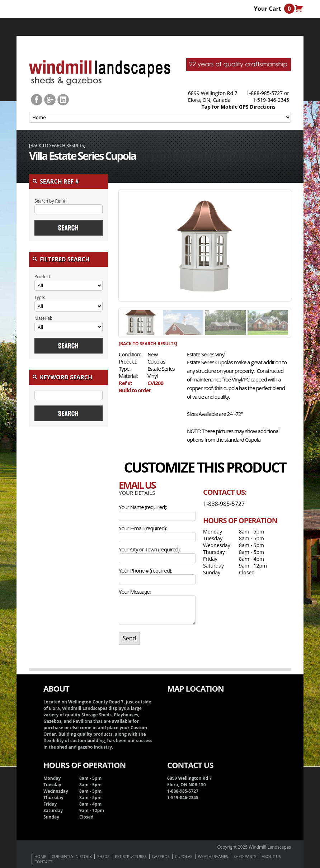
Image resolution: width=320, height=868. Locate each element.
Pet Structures (131, 856)
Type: (40, 297)
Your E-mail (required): (143, 528)
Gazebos (161, 856)
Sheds (103, 856)
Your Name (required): (143, 507)
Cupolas (184, 856)
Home (40, 856)
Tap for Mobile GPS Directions (239, 107)
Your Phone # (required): (145, 570)
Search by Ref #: (51, 201)
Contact (43, 862)
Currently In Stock (72, 856)
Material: (43, 318)
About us (271, 856)
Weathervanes (213, 856)
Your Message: (135, 592)
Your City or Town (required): (150, 549)
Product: (43, 277)
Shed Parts (245, 856)
